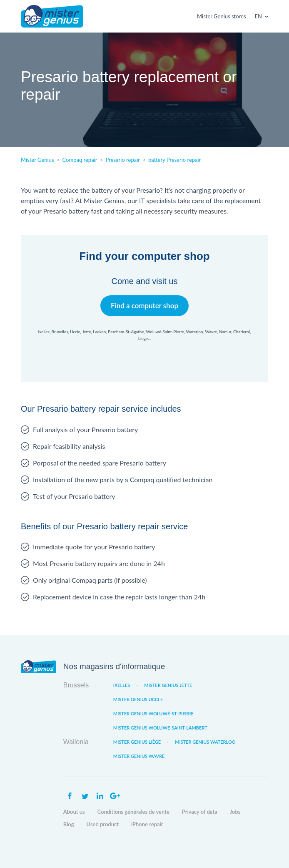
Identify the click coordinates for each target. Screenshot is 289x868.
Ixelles (122, 685)
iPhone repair (147, 824)
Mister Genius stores (221, 16)
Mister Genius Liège (137, 742)
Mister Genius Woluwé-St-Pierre (153, 713)
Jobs (235, 812)
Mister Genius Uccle (138, 699)
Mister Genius (52, 16)
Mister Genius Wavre (139, 756)
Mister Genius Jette (168, 685)
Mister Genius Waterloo (205, 742)
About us (74, 812)
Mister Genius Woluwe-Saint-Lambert (160, 728)
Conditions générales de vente (133, 812)
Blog (69, 824)
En (258, 16)
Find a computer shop (145, 306)
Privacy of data (200, 812)
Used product (103, 824)
